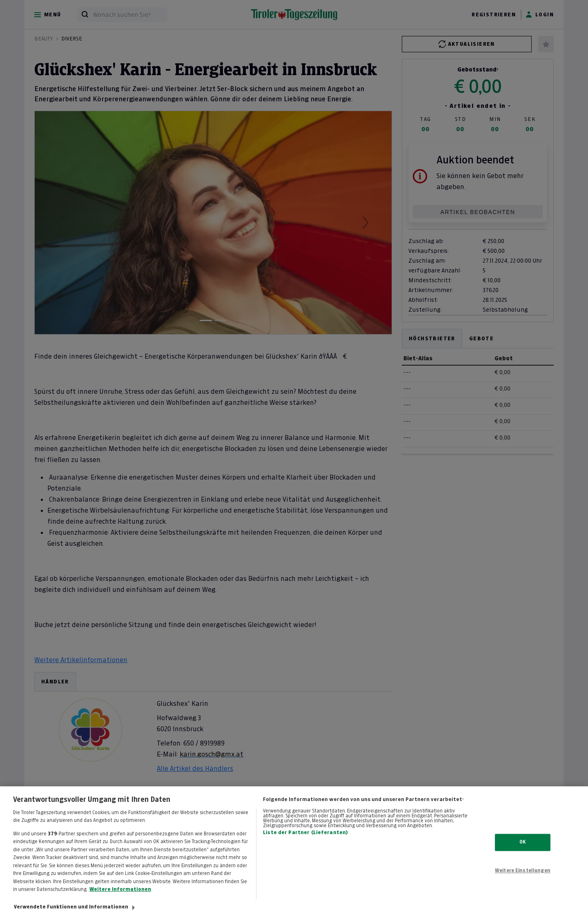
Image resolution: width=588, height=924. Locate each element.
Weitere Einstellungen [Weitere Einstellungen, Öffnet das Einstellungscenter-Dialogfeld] (523, 877)
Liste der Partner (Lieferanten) (305, 839)
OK (522, 849)
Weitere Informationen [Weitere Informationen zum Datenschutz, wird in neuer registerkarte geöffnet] (120, 896)
